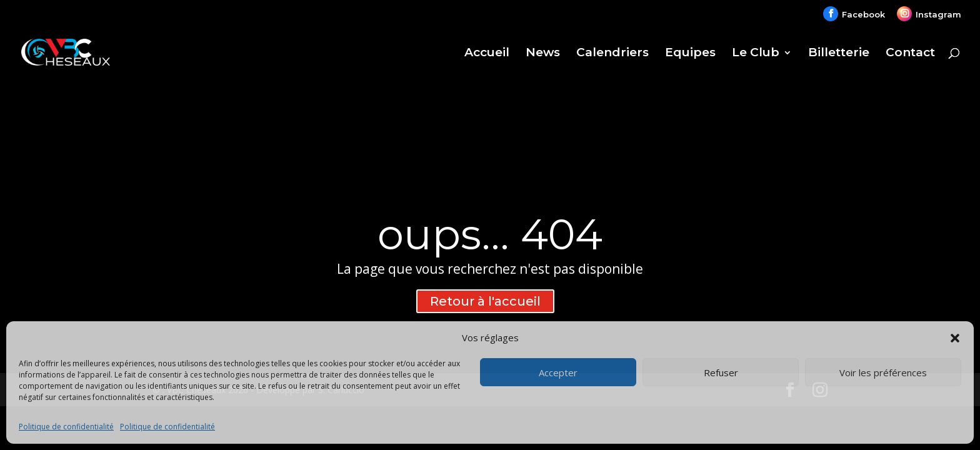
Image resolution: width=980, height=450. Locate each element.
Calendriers (612, 54)
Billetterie (839, 54)
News (543, 54)
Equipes (690, 54)
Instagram (938, 14)
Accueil (487, 54)
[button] (955, 338)
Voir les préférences (883, 372)
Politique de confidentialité (66, 427)
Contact (910, 54)
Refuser (721, 372)
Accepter (558, 372)
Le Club (756, 54)
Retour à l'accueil (485, 301)
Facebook (863, 14)
